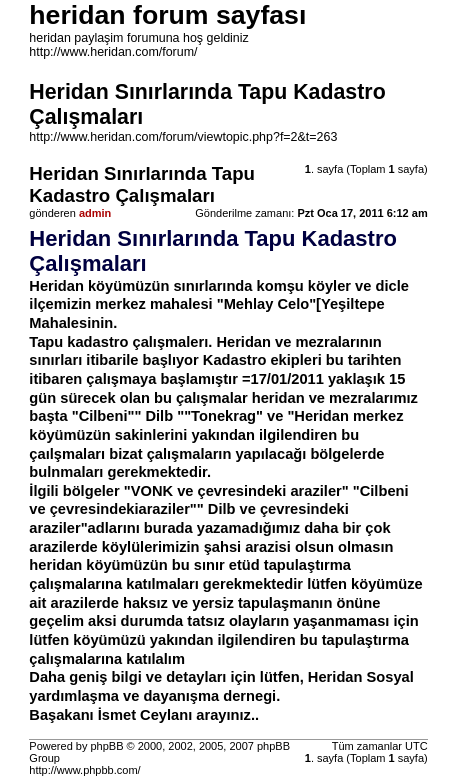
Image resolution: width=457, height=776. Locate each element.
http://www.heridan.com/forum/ (113, 52)
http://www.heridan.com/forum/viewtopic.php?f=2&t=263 (183, 137)
